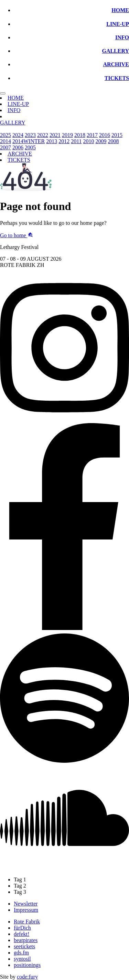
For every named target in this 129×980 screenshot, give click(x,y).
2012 (64, 141)
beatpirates (26, 940)
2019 (67, 135)
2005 (30, 147)
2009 (101, 141)
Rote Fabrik (27, 922)
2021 (55, 135)
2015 (117, 135)
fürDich (22, 928)
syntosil (22, 959)
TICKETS (117, 78)
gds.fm (21, 953)
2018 (80, 135)
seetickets (24, 946)
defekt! (21, 934)
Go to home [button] (17, 235)
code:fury (27, 977)
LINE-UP (118, 24)
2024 (18, 135)
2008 (114, 141)
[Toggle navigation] (3, 93)
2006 (18, 147)
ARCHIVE (116, 64)
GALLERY (115, 51)
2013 (52, 141)
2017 (92, 135)
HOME (120, 10)
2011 (76, 141)
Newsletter (26, 904)
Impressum (26, 910)
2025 (6, 135)
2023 (30, 135)
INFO (122, 37)
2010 (89, 141)
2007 (6, 147)
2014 (6, 141)
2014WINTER (29, 141)
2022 (43, 135)
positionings (27, 965)
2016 (105, 135)
